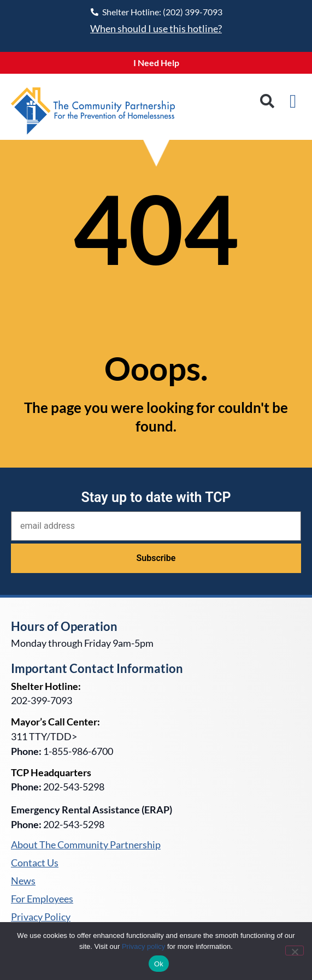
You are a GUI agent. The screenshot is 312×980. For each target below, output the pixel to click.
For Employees (42, 899)
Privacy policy (143, 946)
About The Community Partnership (86, 845)
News (23, 881)
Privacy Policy (41, 917)
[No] (295, 951)
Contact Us (35, 863)
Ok (159, 964)
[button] (267, 101)
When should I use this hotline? (156, 28)
